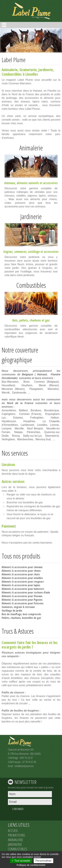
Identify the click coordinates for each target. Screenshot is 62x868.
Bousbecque (52, 410)
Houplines (29, 421)
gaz (47, 320)
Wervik (6, 393)
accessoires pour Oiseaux (28, 596)
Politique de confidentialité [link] (31, 865)
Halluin (55, 418)
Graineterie (28, 70)
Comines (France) (30, 414)
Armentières (9, 410)
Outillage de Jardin (12, 611)
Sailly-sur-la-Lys (32, 436)
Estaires (18, 418)
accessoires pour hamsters (29, 589)
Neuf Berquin (35, 428)
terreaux (30, 607)
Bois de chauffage (12, 614)
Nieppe (18, 432)
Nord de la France (20, 403)
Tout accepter (21, 861)
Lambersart (27, 425)
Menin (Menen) (49, 385)
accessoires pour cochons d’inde (32, 592)
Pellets (5, 618)
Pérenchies (33, 432)
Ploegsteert (36, 389)
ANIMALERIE (16, 840)
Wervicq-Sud (43, 439)
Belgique (28, 374)
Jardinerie (46, 70)
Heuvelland (8, 385)
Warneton (53, 389)
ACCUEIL (13, 830)
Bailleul (23, 410)
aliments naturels (28, 183)
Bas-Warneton (10, 382)
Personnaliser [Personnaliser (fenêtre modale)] (43, 861)
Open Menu (4, 25)
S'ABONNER (18, 809)
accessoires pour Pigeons (28, 600)
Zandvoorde (19, 393)
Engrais (8, 252)
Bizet (26, 382)
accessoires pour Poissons (29, 603)
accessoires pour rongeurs (29, 582)
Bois (15, 320)
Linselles (42, 425)
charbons (35, 320)
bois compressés (32, 614)
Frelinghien (37, 418)
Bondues (36, 410)
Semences (7, 607)
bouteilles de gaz (31, 618)
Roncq (16, 436)
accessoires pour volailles (29, 578)
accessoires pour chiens (28, 571)
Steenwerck (52, 436)
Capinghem (8, 414)
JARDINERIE (15, 844)
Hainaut (42, 374)
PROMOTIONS (17, 835)
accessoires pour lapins (27, 585)
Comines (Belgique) (47, 382)
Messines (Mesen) (13, 389)
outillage (34, 252)
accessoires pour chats (27, 574)
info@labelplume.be (24, 766)
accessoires (50, 183)
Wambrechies (25, 439)
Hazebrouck (9, 421)
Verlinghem (8, 439)
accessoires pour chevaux (28, 567)
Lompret (7, 428)
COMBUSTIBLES (18, 849)
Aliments (7, 567)
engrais (18, 607)
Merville (19, 428)
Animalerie (10, 70)
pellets (24, 320)
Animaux (10, 183)
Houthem (27, 385)
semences (20, 252)
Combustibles (12, 74)
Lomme (54, 425)
